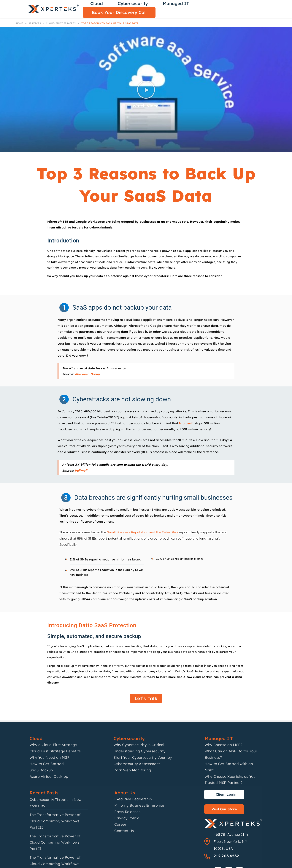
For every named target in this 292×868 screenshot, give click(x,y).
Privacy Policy (127, 818)
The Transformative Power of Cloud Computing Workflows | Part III (55, 821)
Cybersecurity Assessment (137, 764)
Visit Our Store (224, 809)
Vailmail (81, 471)
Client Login (226, 794)
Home (20, 23)
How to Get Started (47, 764)
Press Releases (127, 812)
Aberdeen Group (87, 374)
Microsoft (187, 423)
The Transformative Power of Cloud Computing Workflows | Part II (55, 842)
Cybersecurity (133, 3)
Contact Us (124, 831)
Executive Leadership (133, 799)
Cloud (97, 3)
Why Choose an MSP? (224, 745)
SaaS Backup (41, 770)
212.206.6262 (226, 856)
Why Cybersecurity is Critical (139, 745)
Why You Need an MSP (50, 757)
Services (35, 23)
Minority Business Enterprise (139, 805)
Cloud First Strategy (61, 23)
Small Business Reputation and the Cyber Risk (143, 532)
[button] (146, 90)
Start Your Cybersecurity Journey (143, 757)
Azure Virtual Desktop (49, 776)
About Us (125, 793)
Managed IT (176, 3)
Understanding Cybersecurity (140, 751)
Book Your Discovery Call (119, 12)
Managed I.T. (219, 738)
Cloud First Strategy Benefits (55, 751)
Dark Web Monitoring (132, 770)
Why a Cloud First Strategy (53, 745)
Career (120, 824)
